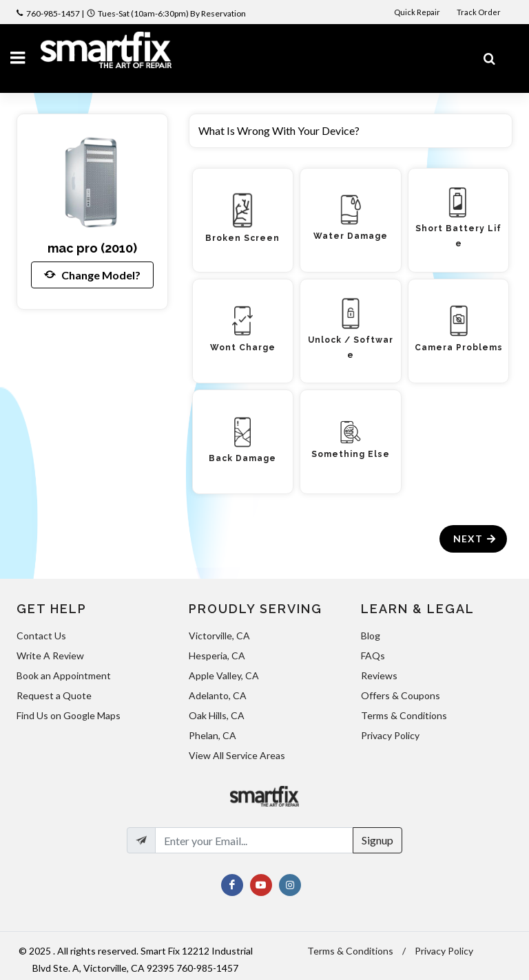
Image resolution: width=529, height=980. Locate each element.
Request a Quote (54, 695)
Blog (371, 636)
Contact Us (41, 636)
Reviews (379, 675)
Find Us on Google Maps (69, 715)
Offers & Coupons (401, 695)
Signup (377, 840)
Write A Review (50, 656)
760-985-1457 (53, 13)
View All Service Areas (237, 755)
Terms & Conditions (404, 715)
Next (475, 539)
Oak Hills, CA (217, 715)
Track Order (479, 12)
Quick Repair (417, 12)
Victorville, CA (219, 636)
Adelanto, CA (218, 695)
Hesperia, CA (217, 656)
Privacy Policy (390, 735)
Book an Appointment (64, 675)
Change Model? (92, 275)
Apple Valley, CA (224, 675)
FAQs (373, 656)
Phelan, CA (212, 735)
